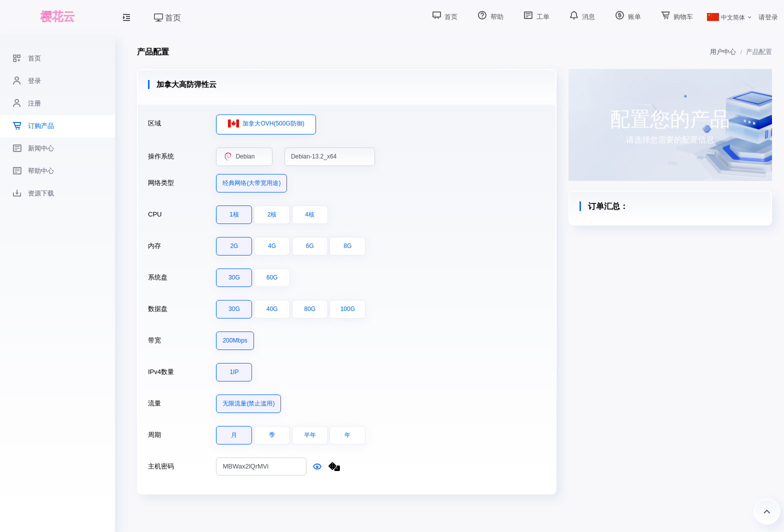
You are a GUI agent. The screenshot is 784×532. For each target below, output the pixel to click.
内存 (154, 246)
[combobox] (244, 157)
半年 (310, 432)
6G (310, 243)
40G (272, 306)
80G (310, 306)
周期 (154, 435)
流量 (154, 403)
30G (234, 275)
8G (347, 243)
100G (348, 306)
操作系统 (161, 156)
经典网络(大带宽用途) (251, 180)
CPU (155, 214)
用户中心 (723, 52)
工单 (535, 17)
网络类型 (161, 183)
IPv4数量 (161, 372)
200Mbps (235, 338)
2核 (272, 212)
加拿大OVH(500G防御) (266, 121)
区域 (154, 123)
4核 (310, 212)
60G (272, 275)
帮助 (489, 17)
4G (272, 243)
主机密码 (161, 466)
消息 (581, 17)
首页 (167, 18)
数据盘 (158, 309)
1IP (234, 369)
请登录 (768, 17)
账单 (627, 17)
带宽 (154, 340)
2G (234, 243)
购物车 (676, 17)
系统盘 (158, 277)
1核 (234, 212)
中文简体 (726, 17)
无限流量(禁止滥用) (248, 401)
